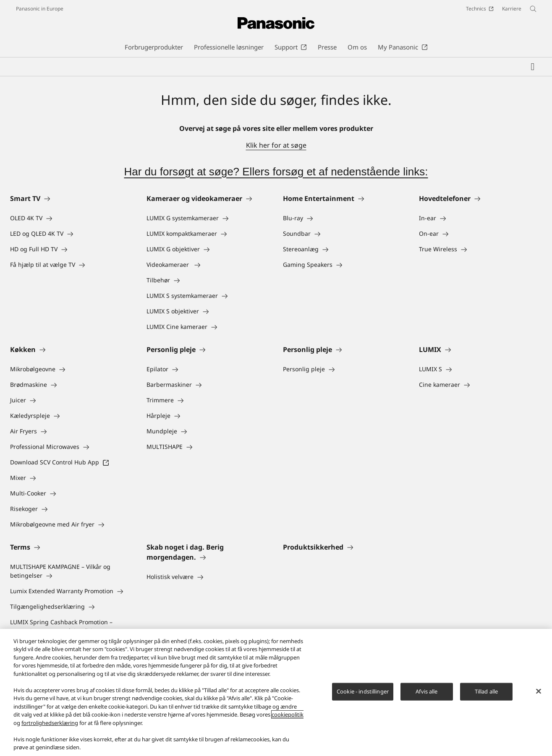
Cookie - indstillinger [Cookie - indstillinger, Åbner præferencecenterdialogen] (363, 691)
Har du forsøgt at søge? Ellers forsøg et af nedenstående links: (276, 172)
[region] (276, 692)
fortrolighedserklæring (50, 723)
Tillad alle (486, 691)
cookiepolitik (288, 714)
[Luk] (539, 691)
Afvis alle (426, 691)
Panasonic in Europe (40, 9)
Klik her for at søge (276, 145)
